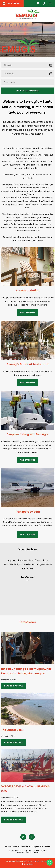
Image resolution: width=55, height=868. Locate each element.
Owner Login (28, 864)
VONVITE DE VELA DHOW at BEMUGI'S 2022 (25, 789)
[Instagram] (23, 837)
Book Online (11, 3)
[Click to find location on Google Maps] (38, 3)
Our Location (27, 535)
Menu (36, 852)
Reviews (36, 851)
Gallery (44, 851)
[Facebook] (32, 837)
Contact (29, 852)
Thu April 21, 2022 (8, 736)
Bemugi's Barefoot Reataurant (28, 364)
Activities (27, 851)
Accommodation (28, 291)
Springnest (45, 861)
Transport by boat (28, 512)
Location (20, 852)
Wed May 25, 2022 (8, 680)
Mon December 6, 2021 (10, 797)
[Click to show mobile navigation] (51, 3)
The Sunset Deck (12, 730)
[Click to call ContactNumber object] (44, 3)
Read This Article (14, 686)
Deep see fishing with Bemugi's (27, 434)
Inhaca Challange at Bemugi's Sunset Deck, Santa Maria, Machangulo (27, 671)
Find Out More (27, 312)
